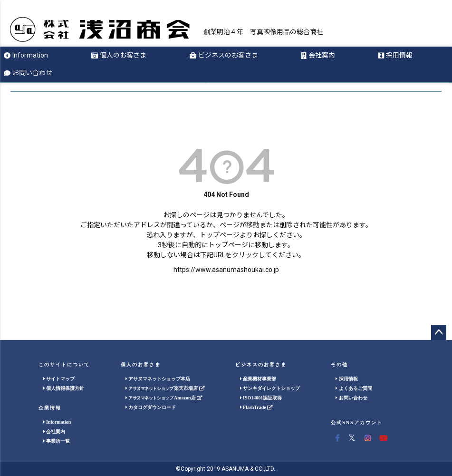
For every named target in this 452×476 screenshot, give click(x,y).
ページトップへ (439, 332)
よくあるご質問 (354, 388)
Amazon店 (164, 398)
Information (26, 55)
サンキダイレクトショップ (270, 388)
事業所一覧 (57, 441)
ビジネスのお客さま (224, 55)
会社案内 (318, 55)
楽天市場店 (165, 388)
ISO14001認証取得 (261, 398)
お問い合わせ (28, 73)
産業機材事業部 (258, 379)
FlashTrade (256, 407)
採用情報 (395, 55)
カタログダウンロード (151, 407)
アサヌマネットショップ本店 (158, 379)
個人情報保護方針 (64, 388)
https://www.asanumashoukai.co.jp (226, 270)
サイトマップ (59, 379)
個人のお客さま (119, 55)
